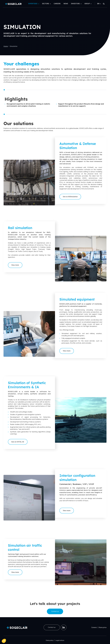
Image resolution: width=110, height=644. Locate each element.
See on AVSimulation (70, 200)
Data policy (50, 640)
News (66, 4)
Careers (57, 4)
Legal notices (60, 640)
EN (99, 4)
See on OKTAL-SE (18, 445)
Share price (102, 627)
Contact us (55, 611)
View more (15, 270)
